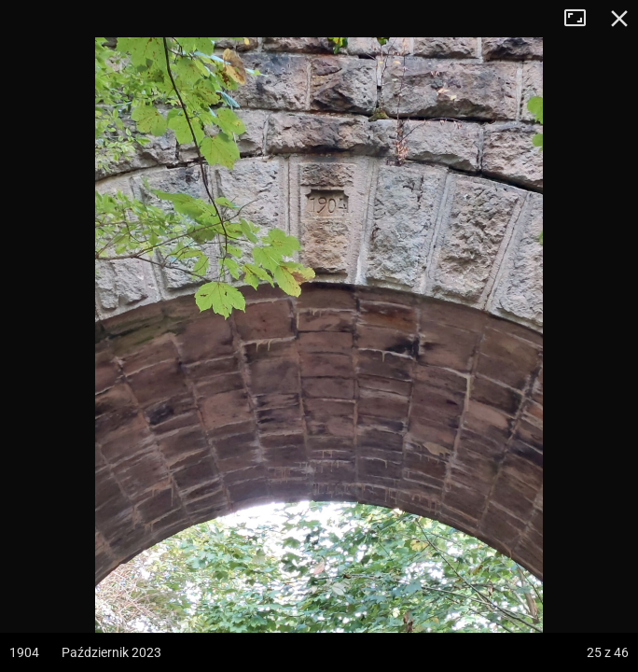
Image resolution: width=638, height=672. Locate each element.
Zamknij (619, 19)
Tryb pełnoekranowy (582, 19)
